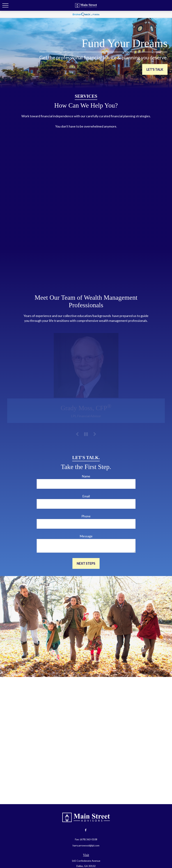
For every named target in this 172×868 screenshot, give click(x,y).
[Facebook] (86, 830)
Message (86, 536)
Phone (86, 516)
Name (86, 476)
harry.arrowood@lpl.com (86, 845)
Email (86, 496)
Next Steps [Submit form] (86, 563)
